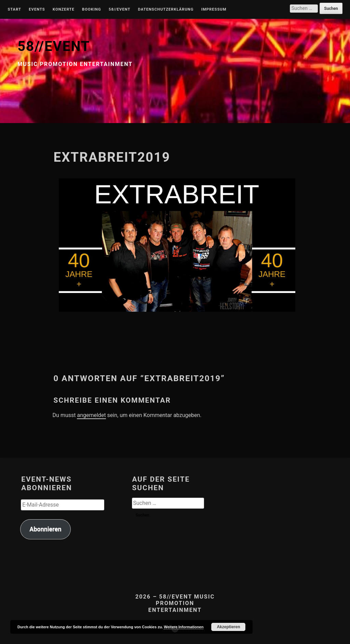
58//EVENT (54, 46)
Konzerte (64, 10)
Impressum (214, 10)
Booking (91, 10)
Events (37, 10)
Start (14, 10)
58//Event (119, 10)
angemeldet (91, 415)
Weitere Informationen (184, 627)
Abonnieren (45, 529)
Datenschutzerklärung (166, 10)
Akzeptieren (228, 627)
